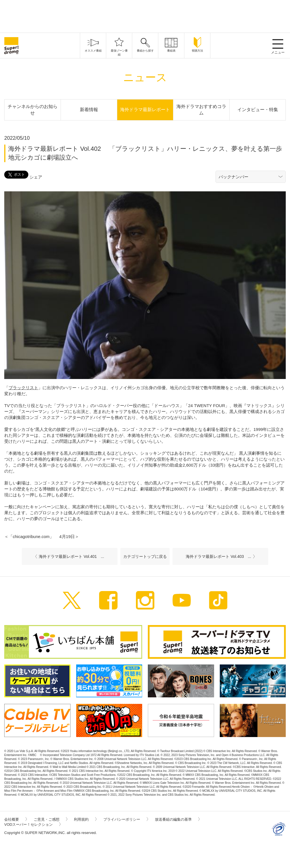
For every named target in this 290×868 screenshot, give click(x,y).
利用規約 (85, 819)
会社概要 (16, 819)
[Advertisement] (145, 16)
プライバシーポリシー (126, 819)
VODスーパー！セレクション (32, 824)
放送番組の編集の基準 (177, 819)
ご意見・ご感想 (51, 819)
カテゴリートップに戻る (145, 556)
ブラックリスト (23, 388)
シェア (36, 177)
